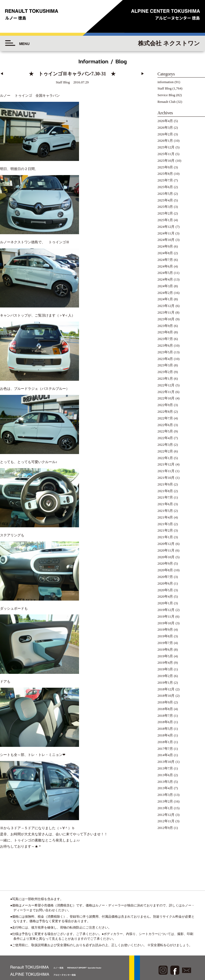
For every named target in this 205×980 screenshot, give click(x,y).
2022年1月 (165, 458)
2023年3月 (165, 365)
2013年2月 (165, 801)
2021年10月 (166, 478)
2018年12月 (166, 689)
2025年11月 (166, 154)
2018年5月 (165, 729)
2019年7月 (165, 643)
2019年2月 (165, 676)
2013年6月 (165, 775)
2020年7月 (165, 577)
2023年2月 (165, 372)
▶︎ (143, 74)
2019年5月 (165, 656)
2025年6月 (165, 187)
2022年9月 (165, 405)
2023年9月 (165, 326)
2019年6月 (165, 650)
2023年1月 (165, 379)
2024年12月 (166, 227)
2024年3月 (165, 286)
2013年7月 (165, 768)
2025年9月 (165, 167)
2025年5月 (165, 194)
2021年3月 (165, 524)
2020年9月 (165, 564)
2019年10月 (166, 623)
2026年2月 (165, 134)
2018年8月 (165, 709)
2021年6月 (165, 504)
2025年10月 (166, 161)
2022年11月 (166, 392)
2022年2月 (165, 451)
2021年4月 (165, 517)
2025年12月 (166, 147)
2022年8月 (165, 412)
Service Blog (166, 95)
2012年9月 (165, 828)
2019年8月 (165, 636)
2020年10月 (166, 557)
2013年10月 (166, 762)
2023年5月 (165, 352)
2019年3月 (165, 669)
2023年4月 (165, 359)
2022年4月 (165, 438)
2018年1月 (165, 742)
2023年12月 (166, 306)
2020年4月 (165, 597)
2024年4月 (165, 280)
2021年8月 (165, 491)
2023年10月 (166, 319)
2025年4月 (165, 200)
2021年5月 (165, 511)
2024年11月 (166, 233)
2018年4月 (165, 735)
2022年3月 (165, 445)
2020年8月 (165, 570)
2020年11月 (166, 550)
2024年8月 (165, 253)
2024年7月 (165, 260)
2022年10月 (166, 398)
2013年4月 (165, 788)
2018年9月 (165, 702)
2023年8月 (165, 332)
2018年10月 (166, 696)
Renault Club (167, 102)
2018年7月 (165, 716)
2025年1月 (165, 220)
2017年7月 (165, 749)
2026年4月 (165, 121)
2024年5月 (165, 273)
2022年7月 (165, 418)
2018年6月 (165, 722)
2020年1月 (165, 603)
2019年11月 (166, 617)
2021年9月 (165, 484)
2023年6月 (165, 346)
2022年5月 (165, 431)
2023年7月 (165, 339)
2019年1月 (165, 683)
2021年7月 (165, 497)
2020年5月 (165, 590)
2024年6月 (165, 266)
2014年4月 (165, 755)
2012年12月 (166, 815)
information (165, 82)
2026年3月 (165, 128)
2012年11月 (166, 821)
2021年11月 (166, 471)
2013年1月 (165, 808)
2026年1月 (165, 141)
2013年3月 (165, 795)
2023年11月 (166, 313)
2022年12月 (166, 385)
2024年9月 (165, 246)
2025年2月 (165, 213)
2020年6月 (165, 584)
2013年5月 (165, 782)
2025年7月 (165, 180)
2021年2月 (165, 531)
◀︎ (2, 74)
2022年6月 (165, 425)
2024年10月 (166, 240)
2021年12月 (166, 464)
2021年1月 (165, 537)
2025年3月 (165, 207)
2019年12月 (166, 610)
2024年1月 (165, 299)
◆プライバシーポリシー (176, 943)
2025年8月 (165, 174)
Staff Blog (165, 88)
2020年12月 (166, 544)
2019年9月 (165, 630)
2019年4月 (165, 663)
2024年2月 (165, 293)
